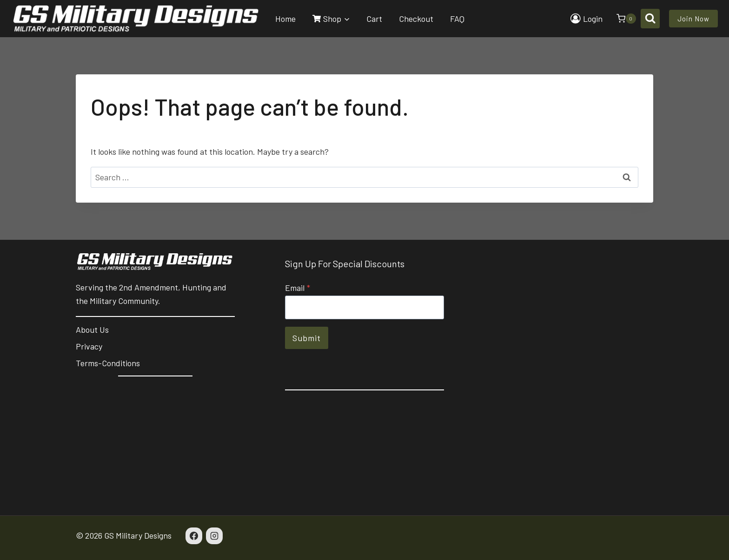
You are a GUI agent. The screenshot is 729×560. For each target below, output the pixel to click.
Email (298, 288)
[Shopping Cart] (622, 19)
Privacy (89, 346)
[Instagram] (214, 536)
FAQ (457, 19)
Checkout (416, 19)
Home (285, 19)
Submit (307, 338)
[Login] (587, 19)
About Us (92, 329)
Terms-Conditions (108, 363)
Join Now (693, 19)
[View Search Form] (650, 18)
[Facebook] (194, 536)
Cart (374, 19)
